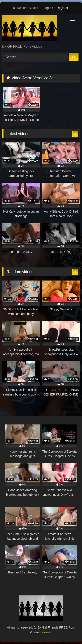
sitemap (47, 632)
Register (62, 8)
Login (47, 8)
